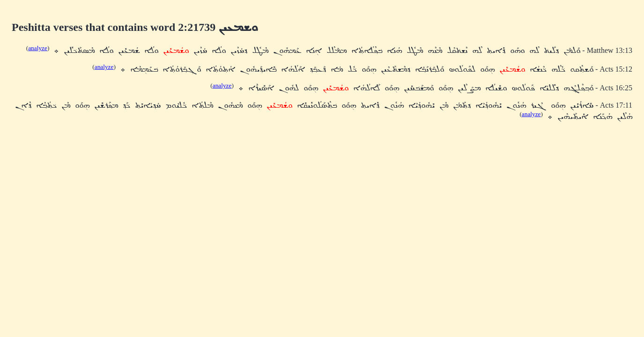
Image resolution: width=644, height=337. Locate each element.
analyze (38, 48)
